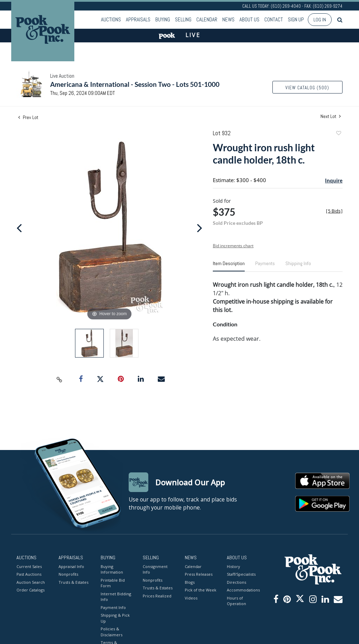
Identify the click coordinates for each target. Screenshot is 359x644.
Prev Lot (28, 117)
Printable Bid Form (113, 583)
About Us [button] (249, 19)
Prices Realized (157, 596)
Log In (320, 20)
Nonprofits (68, 574)
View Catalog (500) (307, 88)
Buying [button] (163, 19)
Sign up (296, 19)
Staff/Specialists (241, 574)
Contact (274, 19)
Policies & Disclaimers (111, 632)
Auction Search (31, 582)
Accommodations (243, 590)
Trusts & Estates (73, 582)
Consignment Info (155, 569)
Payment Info (113, 607)
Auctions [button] (111, 19)
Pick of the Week (201, 590)
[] (334, 211)
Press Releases (199, 574)
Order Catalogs (31, 590)
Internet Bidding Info (116, 597)
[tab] (229, 266)
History (233, 566)
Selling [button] (183, 19)
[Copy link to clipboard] (60, 379)
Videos (191, 598)
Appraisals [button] (138, 19)
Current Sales (29, 566)
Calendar (207, 19)
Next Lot (331, 116)
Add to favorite (338, 134)
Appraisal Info (71, 566)
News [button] (228, 19)
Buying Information (112, 569)
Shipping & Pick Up (115, 618)
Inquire (334, 180)
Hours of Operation (236, 601)
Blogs (190, 582)
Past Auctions (29, 574)
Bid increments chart (233, 246)
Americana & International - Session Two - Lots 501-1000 (135, 84)
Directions (236, 582)
